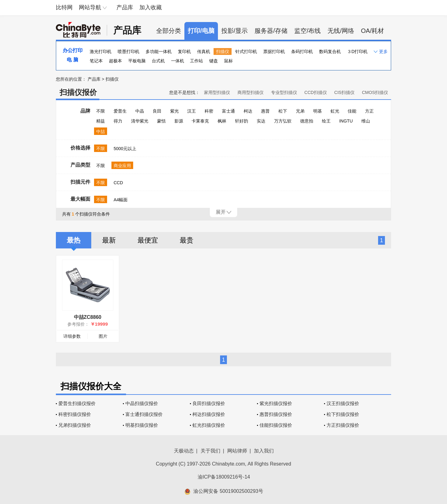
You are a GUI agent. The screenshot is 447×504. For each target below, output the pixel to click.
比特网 (64, 7)
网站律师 (237, 451)
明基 (318, 111)
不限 (101, 111)
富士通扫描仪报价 (144, 414)
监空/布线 (308, 31)
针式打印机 (246, 51)
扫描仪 (223, 51)
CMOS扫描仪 (375, 92)
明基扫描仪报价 (142, 425)
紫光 (174, 111)
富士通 (228, 111)
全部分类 (169, 31)
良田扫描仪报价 (209, 403)
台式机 (158, 61)
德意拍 (307, 121)
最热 (74, 240)
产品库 (125, 7)
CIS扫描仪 (344, 92)
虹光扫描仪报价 (209, 425)
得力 (118, 121)
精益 (101, 121)
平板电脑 (137, 61)
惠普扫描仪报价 (276, 414)
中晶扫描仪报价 (142, 403)
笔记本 (96, 61)
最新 (109, 240)
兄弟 (300, 111)
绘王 (326, 121)
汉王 (192, 111)
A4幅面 (121, 200)
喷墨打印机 (129, 51)
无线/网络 (341, 31)
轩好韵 (242, 121)
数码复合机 (330, 51)
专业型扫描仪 (284, 92)
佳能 (352, 111)
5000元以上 (125, 149)
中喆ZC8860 (88, 317)
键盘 (214, 61)
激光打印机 (101, 51)
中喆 (101, 132)
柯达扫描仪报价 (209, 414)
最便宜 (148, 240)
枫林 (222, 121)
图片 (103, 336)
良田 (157, 111)
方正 (369, 111)
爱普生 (120, 111)
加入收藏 (151, 7)
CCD (118, 183)
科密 (209, 111)
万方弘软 (283, 121)
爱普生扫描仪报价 (77, 403)
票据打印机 (274, 51)
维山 (366, 121)
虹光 (335, 111)
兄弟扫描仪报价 (75, 425)
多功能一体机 (159, 51)
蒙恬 (161, 121)
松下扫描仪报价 (343, 414)
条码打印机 (302, 51)
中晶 (140, 111)
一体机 (178, 61)
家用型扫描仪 (217, 92)
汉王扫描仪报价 (343, 403)
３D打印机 (357, 51)
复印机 (184, 51)
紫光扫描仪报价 (276, 403)
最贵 (187, 240)
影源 (179, 121)
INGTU (346, 121)
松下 (283, 111)
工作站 (196, 61)
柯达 (248, 111)
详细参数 (72, 336)
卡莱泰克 (200, 121)
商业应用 (122, 166)
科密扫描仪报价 (75, 414)
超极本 (115, 61)
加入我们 (264, 451)
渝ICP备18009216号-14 (224, 477)
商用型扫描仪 (251, 92)
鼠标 (228, 61)
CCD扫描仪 (316, 92)
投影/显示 (235, 31)
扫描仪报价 (78, 92)
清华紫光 (140, 121)
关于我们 (210, 451)
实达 (261, 121)
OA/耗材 (372, 31)
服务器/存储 (271, 31)
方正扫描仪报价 (343, 425)
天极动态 (184, 451)
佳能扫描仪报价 (276, 425)
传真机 (204, 51)
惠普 (265, 111)
